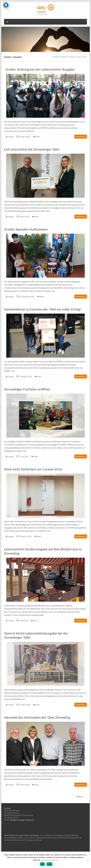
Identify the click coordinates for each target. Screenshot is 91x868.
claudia (11, 137)
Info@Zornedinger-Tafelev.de (22, 820)
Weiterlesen (81, 137)
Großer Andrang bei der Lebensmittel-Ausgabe (39, 69)
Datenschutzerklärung (50, 860)
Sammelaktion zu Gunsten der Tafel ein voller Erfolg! (43, 309)
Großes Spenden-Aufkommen (26, 229)
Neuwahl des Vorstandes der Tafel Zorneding (37, 717)
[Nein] (88, 860)
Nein (49, 864)
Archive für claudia (75, 57)
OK (42, 864)
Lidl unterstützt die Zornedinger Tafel (32, 149)
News (38, 137)
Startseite (64, 57)
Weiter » (80, 796)
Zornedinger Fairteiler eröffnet (27, 389)
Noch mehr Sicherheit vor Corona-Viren (33, 469)
